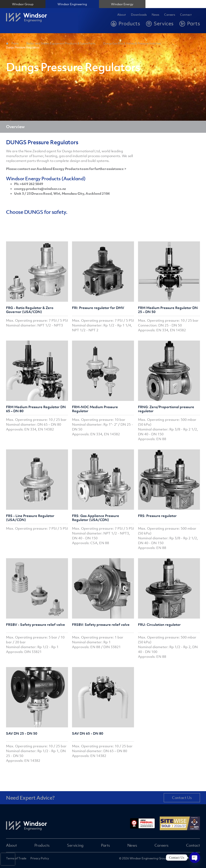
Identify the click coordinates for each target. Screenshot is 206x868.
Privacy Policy (40, 858)
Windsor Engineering (72, 4)
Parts (15, 43)
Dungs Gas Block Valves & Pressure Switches (132, 43)
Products (42, 845)
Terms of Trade (16, 858)
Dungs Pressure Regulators (23, 47)
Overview (15, 127)
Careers (161, 845)
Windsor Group (23, 4)
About (122, 15)
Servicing (75, 845)
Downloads (139, 15)
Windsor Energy (122, 4)
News (155, 15)
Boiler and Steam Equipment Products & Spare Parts (61, 43)
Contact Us (182, 798)
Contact (186, 15)
